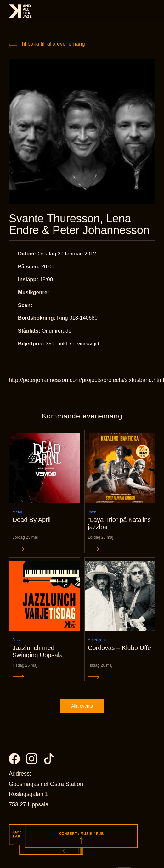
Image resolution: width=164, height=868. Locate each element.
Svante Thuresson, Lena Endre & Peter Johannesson (79, 224)
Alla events (82, 706)
